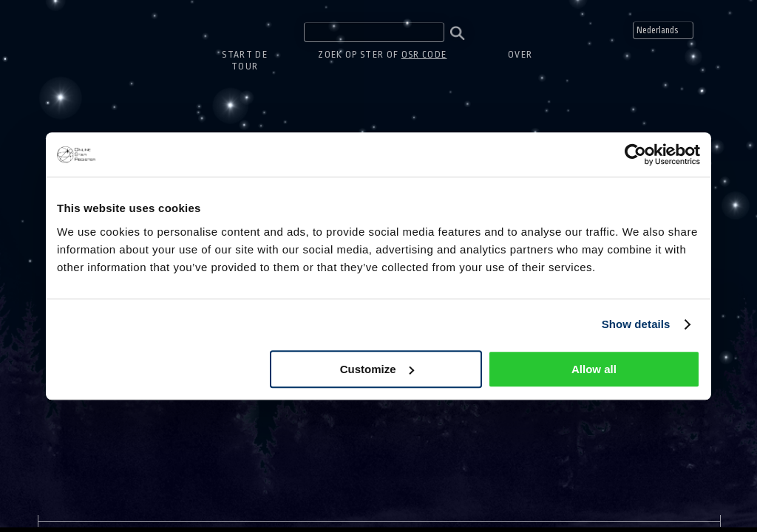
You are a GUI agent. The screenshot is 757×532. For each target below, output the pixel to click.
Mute (726, 30)
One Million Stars (77, 26)
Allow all (594, 369)
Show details (636, 324)
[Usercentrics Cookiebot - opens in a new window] (635, 154)
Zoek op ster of (382, 55)
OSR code (424, 55)
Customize (377, 369)
